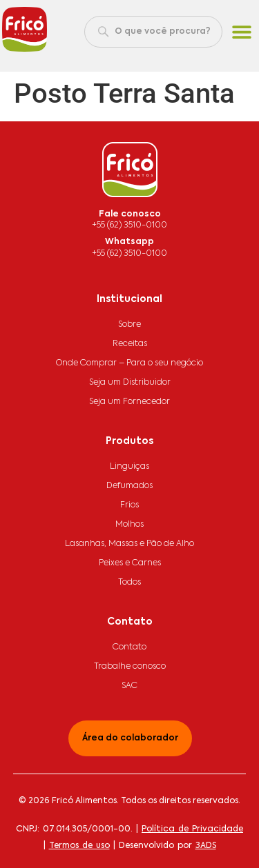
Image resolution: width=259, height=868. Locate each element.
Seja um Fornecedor (129, 402)
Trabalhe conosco (130, 667)
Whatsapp (129, 242)
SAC (129, 686)
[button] (242, 32)
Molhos (129, 525)
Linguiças (129, 467)
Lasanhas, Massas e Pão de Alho (129, 544)
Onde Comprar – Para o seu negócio (129, 363)
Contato (129, 647)
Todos (129, 583)
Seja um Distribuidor (130, 383)
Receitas (130, 344)
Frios (129, 505)
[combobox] (153, 32)
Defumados (129, 486)
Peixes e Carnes (130, 563)
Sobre (129, 325)
